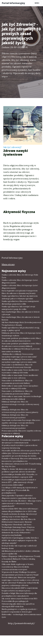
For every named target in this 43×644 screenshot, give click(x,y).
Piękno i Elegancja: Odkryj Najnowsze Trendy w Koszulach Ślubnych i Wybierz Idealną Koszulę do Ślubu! (21, 559)
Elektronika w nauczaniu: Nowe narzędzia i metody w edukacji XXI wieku (20, 387)
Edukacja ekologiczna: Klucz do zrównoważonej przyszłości (15, 416)
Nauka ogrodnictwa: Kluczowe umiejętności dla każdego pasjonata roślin (20, 303)
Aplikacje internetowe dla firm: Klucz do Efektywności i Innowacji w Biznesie (19, 521)
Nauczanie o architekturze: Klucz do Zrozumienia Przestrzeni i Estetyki (17, 366)
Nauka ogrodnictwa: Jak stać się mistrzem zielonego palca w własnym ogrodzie (20, 297)
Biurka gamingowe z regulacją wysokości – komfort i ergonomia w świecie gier (20, 610)
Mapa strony (8, 264)
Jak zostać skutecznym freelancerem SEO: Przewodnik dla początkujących (20, 600)
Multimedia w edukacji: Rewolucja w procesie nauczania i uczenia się (21, 350)
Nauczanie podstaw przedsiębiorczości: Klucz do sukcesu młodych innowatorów (21, 340)
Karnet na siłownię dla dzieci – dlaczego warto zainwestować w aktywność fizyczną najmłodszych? (21, 503)
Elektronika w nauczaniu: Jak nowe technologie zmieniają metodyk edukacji (21, 398)
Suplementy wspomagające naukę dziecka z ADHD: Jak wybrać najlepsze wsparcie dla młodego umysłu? (20, 540)
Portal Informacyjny (13, 3)
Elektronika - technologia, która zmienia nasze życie (21, 616)
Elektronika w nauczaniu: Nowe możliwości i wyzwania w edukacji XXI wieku (20, 371)
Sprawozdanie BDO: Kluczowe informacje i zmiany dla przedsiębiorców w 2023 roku (20, 510)
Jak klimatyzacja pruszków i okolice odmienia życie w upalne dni (21, 552)
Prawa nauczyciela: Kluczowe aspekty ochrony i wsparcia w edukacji (21, 432)
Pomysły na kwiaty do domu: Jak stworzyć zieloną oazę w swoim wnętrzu (19, 515)
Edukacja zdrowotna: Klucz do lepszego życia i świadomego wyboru (21, 334)
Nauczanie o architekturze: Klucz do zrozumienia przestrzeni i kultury (17, 382)
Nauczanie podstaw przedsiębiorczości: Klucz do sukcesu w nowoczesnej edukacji (21, 345)
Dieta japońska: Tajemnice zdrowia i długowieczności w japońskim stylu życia (19, 497)
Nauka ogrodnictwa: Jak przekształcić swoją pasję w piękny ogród (20, 329)
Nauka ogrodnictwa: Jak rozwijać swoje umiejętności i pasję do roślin (18, 308)
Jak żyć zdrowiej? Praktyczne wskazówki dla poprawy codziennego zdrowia (20, 584)
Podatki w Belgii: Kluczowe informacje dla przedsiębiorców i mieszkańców (19, 595)
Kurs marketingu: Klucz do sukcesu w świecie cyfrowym (21, 313)
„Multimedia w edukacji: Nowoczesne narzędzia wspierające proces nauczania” (19, 355)
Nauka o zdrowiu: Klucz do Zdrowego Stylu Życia (20, 276)
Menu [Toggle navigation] (37, 3)
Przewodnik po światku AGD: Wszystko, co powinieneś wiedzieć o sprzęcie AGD (20, 476)
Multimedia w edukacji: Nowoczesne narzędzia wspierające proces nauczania (19, 361)
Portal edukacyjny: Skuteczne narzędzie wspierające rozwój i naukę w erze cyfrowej (20, 579)
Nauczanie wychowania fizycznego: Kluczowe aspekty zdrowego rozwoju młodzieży (21, 421)
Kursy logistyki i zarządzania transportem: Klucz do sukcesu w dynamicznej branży (20, 292)
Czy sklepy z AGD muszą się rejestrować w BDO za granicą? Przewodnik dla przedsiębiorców (20, 490)
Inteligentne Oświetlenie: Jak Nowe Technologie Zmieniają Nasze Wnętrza (18, 526)
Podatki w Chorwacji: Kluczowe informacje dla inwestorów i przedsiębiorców (21, 460)
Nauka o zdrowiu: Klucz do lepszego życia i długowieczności (20, 281)
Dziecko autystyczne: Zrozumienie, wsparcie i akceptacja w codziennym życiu (21, 441)
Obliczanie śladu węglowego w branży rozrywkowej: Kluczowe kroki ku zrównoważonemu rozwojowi (18, 567)
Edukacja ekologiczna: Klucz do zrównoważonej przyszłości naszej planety (20, 411)
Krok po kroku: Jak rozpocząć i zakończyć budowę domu (19, 547)
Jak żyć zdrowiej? (12, 147)
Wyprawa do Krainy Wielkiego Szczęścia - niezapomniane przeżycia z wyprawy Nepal (20, 573)
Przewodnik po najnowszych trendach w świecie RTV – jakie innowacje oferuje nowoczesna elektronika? (19, 482)
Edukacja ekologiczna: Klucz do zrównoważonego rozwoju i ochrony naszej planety (20, 404)
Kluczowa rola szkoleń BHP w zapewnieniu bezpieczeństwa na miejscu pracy (20, 589)
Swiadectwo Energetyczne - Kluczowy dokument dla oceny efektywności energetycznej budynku (18, 532)
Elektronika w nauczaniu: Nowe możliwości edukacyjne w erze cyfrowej (20, 377)
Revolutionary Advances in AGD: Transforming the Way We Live (21, 465)
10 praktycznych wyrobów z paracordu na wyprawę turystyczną (20, 447)
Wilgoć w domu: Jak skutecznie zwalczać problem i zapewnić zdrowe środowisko (19, 470)
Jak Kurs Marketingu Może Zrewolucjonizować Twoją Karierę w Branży (21, 324)
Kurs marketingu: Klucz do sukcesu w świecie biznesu (21, 318)
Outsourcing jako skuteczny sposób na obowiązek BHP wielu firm (18, 605)
